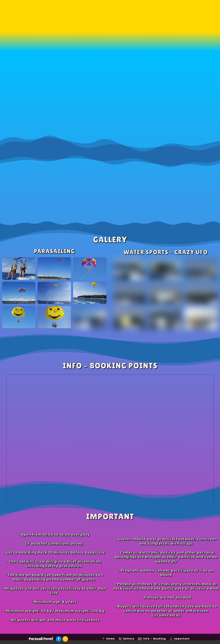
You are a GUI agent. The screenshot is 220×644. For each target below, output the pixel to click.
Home (108, 639)
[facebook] (59, 639)
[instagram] (65, 639)
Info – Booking (152, 639)
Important (180, 639)
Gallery (126, 639)
